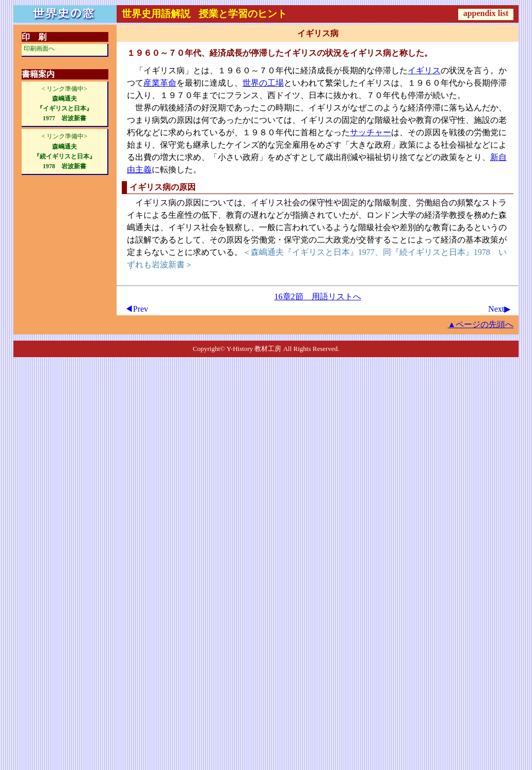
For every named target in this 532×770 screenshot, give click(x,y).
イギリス (424, 70)
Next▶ (499, 309)
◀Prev (136, 309)
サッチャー (370, 132)
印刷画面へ (39, 49)
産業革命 (160, 83)
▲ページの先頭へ (480, 324)
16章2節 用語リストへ (318, 296)
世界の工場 (263, 83)
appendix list (486, 13)
